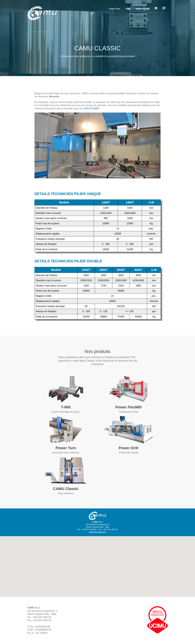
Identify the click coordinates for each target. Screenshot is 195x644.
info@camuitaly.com (98, 532)
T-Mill (128, 9)
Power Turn (115, 9)
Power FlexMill (142, 9)
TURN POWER (91, 108)
